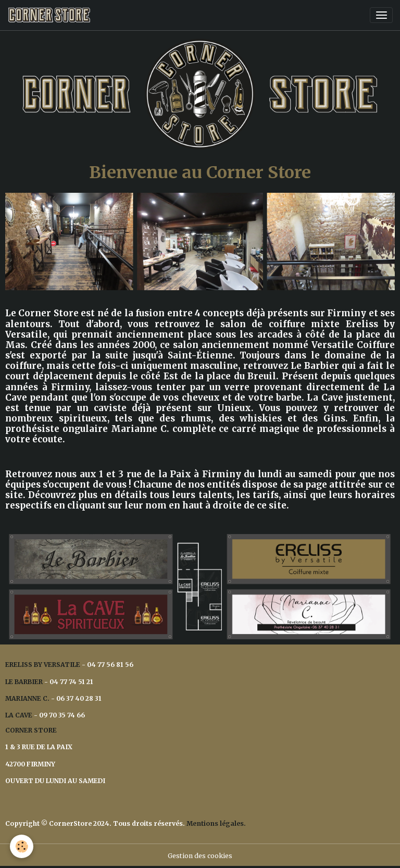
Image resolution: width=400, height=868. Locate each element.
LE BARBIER (24, 682)
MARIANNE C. (27, 698)
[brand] (51, 15)
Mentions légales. (216, 823)
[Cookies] (22, 846)
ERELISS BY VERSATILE (43, 665)
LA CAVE (19, 715)
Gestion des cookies (200, 856)
